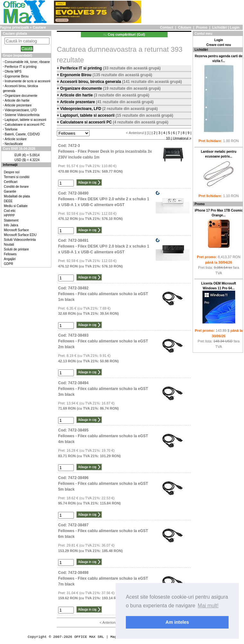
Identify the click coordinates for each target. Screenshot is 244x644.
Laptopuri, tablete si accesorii (26, 120)
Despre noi (12, 172)
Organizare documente (21, 96)
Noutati (9, 245)
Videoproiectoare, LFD (21, 110)
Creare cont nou (219, 45)
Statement (11, 220)
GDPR (9, 264)
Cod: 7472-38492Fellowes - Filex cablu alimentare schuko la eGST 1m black (103, 294)
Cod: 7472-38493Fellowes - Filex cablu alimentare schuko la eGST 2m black (103, 341)
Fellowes (10, 254)
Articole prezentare (18, 105)
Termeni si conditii (17, 177)
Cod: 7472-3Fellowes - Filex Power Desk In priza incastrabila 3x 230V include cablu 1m (105, 151)
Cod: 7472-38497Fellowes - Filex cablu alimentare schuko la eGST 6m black (103, 531)
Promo (202, 27)
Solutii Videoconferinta (20, 240)
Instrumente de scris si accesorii (28, 81)
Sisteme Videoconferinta (22, 115)
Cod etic (10, 211)
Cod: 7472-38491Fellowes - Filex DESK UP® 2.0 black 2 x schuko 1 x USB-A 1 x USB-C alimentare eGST (104, 246)
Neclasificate (14, 144)
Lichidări (220, 27)
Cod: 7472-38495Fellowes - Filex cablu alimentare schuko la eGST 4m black (103, 436)
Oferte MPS (13, 72)
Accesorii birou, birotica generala (91, 82)
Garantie (10, 191)
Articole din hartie (17, 100)
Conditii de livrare (16, 187)
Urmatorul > (182, 138)
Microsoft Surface (16, 230)
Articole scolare (16, 139)
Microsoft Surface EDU (20, 235)
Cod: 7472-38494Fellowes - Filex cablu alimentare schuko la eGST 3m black (103, 389)
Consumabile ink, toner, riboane (27, 62)
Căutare (185, 27)
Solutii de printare (16, 249)
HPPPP (9, 216)
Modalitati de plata (17, 196)
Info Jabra (11, 225)
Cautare (39, 27)
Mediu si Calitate (16, 206)
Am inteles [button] (177, 622)
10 (168, 138)
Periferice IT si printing (21, 67)
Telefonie (11, 129)
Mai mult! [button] (208, 606)
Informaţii (10, 165)
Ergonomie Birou (17, 76)
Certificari (11, 182)
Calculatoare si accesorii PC (25, 125)
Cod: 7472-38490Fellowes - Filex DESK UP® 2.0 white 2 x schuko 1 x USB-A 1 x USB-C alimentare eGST (104, 199)
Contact (166, 27)
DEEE (8, 201)
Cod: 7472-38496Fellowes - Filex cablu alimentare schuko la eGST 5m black (103, 484)
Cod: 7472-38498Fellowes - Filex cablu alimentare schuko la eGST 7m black (103, 578)
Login (235, 27)
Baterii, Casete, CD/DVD (22, 134)
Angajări (10, 259)
